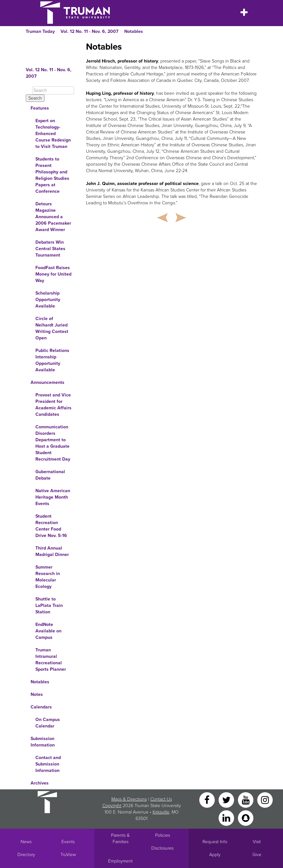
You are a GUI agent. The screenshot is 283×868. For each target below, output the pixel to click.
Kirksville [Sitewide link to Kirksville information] (161, 812)
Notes (37, 694)
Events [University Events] (68, 842)
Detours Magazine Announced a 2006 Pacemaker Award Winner (53, 217)
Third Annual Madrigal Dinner (52, 551)
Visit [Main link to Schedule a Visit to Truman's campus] (257, 842)
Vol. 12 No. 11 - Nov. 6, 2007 (90, 31)
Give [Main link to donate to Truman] (257, 855)
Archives (40, 783)
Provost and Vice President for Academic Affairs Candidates (53, 405)
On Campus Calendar (48, 723)
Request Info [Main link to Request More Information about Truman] (215, 842)
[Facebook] (208, 800)
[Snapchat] (246, 818)
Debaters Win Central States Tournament (50, 249)
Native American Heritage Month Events (53, 497)
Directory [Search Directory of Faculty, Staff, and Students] (26, 855)
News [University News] (26, 842)
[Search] (53, 90)
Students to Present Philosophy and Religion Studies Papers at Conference (52, 175)
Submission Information (43, 742)
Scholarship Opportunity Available (48, 300)
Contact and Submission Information (48, 764)
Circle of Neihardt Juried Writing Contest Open (52, 328)
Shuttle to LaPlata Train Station (49, 605)
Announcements (47, 382)
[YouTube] (246, 800)
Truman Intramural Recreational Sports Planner (51, 660)
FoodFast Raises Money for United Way (53, 274)
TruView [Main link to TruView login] (68, 855)
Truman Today (40, 31)
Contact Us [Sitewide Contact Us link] (161, 799)
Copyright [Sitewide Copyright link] (112, 806)
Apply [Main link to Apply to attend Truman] (215, 855)
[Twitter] (227, 800)
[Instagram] (265, 800)
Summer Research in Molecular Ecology (48, 577)
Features (40, 108)
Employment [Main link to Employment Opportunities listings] (120, 861)
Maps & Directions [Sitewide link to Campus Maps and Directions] (129, 799)
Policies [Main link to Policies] (163, 835)
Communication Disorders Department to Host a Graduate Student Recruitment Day (53, 443)
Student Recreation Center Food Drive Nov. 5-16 (51, 526)
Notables (134, 31)
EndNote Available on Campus (48, 631)
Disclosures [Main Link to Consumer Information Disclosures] (162, 848)
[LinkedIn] (227, 818)
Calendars (41, 707)
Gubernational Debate (50, 475)
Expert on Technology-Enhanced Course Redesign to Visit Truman (53, 134)
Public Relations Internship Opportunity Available (52, 360)
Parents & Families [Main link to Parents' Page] (120, 839)
